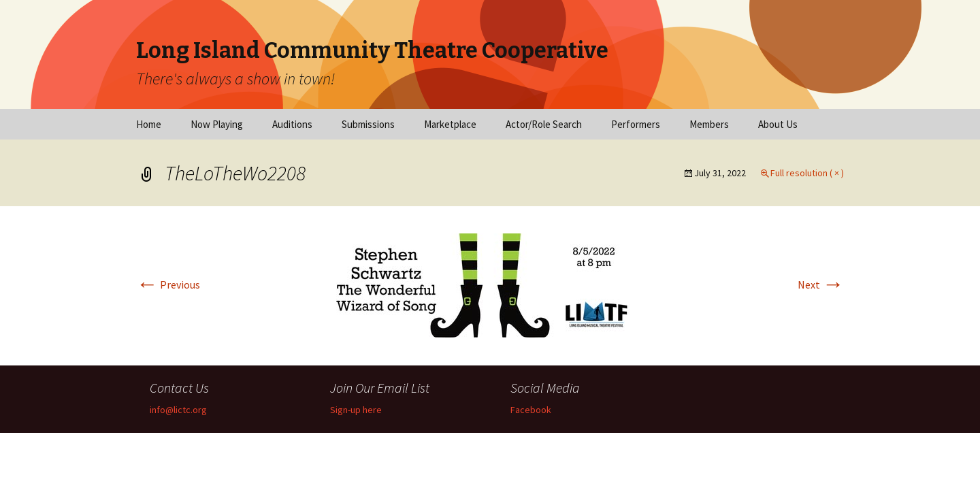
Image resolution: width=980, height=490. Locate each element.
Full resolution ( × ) (807, 173)
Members (709, 124)
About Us (778, 124)
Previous (168, 284)
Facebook (531, 410)
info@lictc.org (178, 410)
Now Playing (217, 124)
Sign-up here (356, 410)
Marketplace (450, 124)
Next (821, 284)
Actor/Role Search (544, 124)
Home (149, 124)
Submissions (368, 124)
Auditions (292, 124)
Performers (636, 124)
